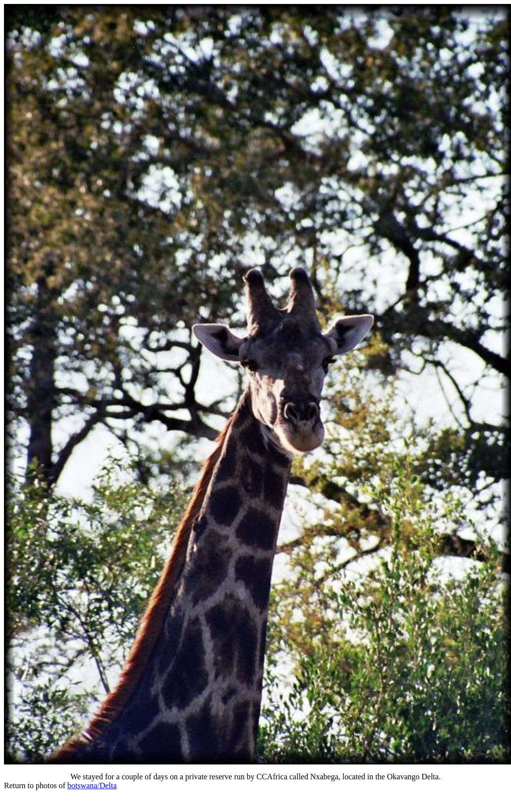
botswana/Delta (92, 786)
